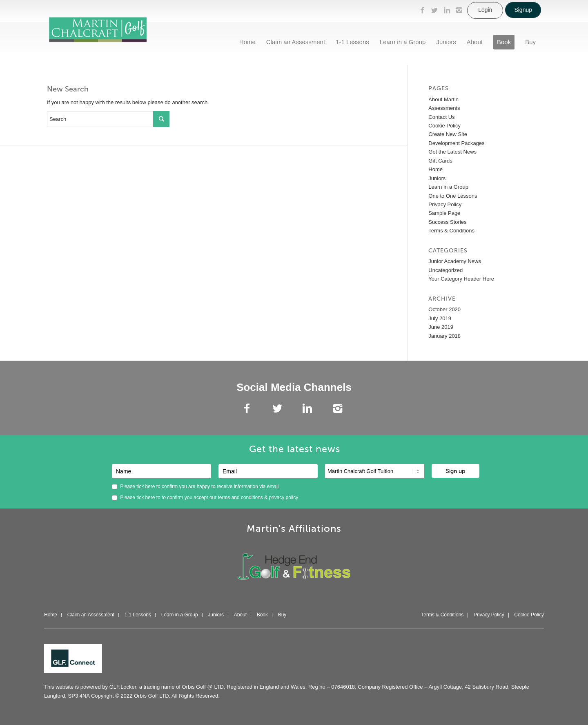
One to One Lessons (453, 196)
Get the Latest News (452, 152)
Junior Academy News (455, 261)
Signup (523, 10)
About (240, 615)
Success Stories (447, 222)
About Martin (443, 99)
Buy (282, 615)
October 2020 (444, 309)
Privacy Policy (445, 204)
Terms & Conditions (451, 231)
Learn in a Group (448, 187)
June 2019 (441, 327)
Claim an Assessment (91, 615)
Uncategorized (445, 270)
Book (262, 615)
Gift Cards (440, 161)
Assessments (444, 108)
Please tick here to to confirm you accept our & (205, 497)
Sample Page (444, 213)
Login (485, 10)
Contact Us (441, 117)
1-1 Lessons (138, 615)
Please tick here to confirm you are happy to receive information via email (195, 486)
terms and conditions (241, 497)
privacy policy (283, 497)
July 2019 (440, 318)
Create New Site (448, 134)
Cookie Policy (444, 126)
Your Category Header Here (461, 279)
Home (435, 169)
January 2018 (444, 336)
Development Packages (456, 143)
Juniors (437, 178)
